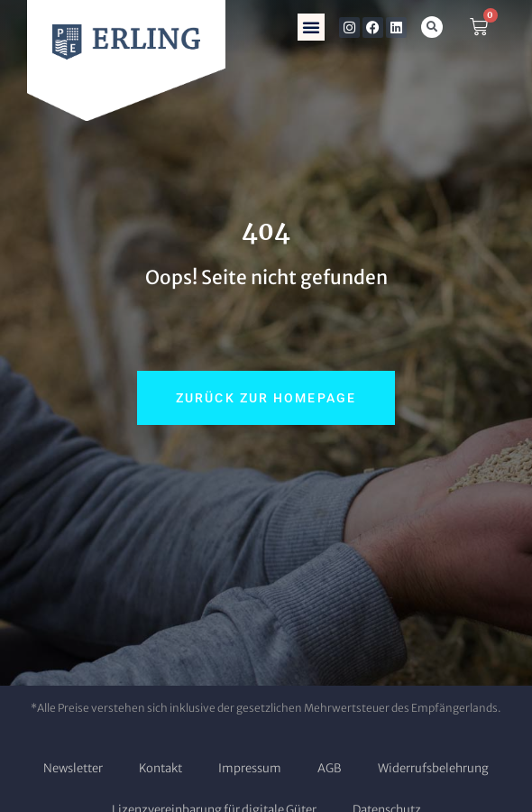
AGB (330, 768)
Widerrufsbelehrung (433, 768)
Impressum (250, 768)
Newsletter (73, 768)
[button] (311, 27)
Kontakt (161, 768)
